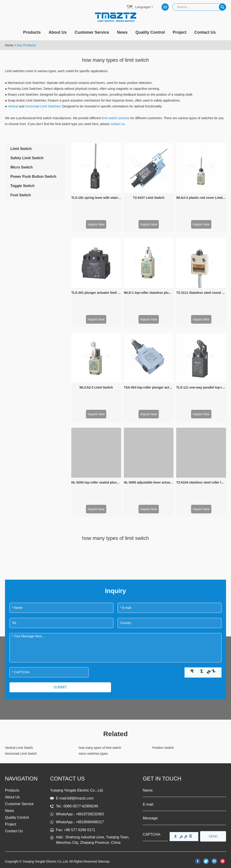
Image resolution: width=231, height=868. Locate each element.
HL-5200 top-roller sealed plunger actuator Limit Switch (96, 482)
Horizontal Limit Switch (21, 754)
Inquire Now (96, 224)
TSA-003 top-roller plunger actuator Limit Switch (149, 387)
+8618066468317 (90, 822)
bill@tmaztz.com (81, 798)
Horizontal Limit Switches (43, 106)
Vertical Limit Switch (19, 748)
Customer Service (92, 32)
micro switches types (93, 754)
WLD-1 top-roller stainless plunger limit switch (149, 293)
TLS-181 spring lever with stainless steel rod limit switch (96, 198)
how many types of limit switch (100, 748)
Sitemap (104, 861)
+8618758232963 (90, 814)
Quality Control (150, 32)
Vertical (13, 106)
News (122, 32)
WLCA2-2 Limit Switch (96, 387)
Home (9, 45)
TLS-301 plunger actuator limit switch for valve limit (96, 293)
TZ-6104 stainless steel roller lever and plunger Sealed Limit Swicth (201, 482)
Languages (143, 7)
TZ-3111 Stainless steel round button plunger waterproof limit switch (201, 293)
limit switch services (116, 118)
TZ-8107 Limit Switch (149, 198)
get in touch (162, 779)
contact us (118, 124)
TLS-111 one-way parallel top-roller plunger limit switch (201, 387)
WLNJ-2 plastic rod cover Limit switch (201, 198)
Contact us (67, 779)
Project (180, 32)
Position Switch (163, 748)
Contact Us (205, 32)
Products (32, 32)
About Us (58, 32)
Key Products (26, 45)
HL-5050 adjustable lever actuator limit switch (149, 482)
